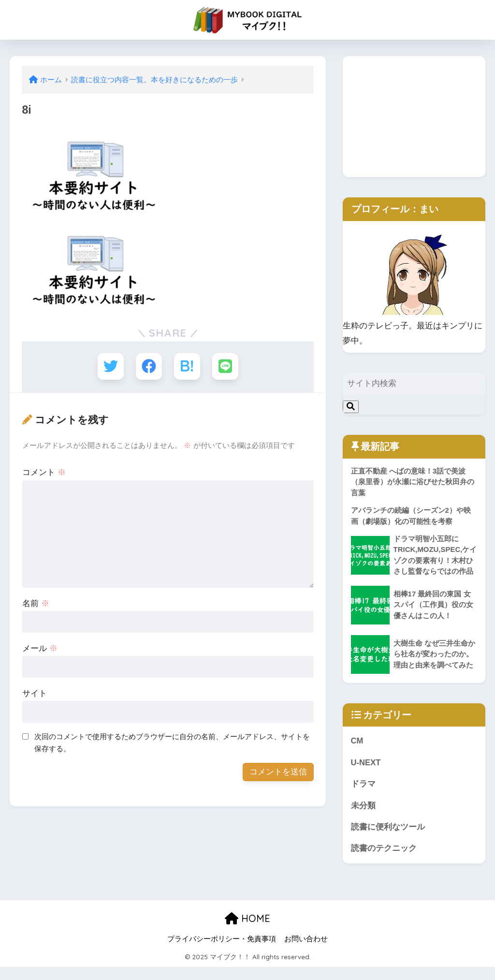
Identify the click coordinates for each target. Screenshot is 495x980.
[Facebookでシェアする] (149, 366)
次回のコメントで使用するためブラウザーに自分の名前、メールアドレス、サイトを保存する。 (172, 743)
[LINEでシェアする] (226, 366)
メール (40, 649)
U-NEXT (366, 775)
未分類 (363, 818)
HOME (247, 931)
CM (357, 753)
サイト (35, 694)
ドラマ (363, 796)
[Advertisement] (414, 117)
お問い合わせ (306, 951)
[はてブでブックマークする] (187, 366)
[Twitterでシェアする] (110, 366)
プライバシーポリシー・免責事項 (222, 951)
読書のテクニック (384, 861)
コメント (44, 473)
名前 (36, 604)
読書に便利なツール (388, 839)
